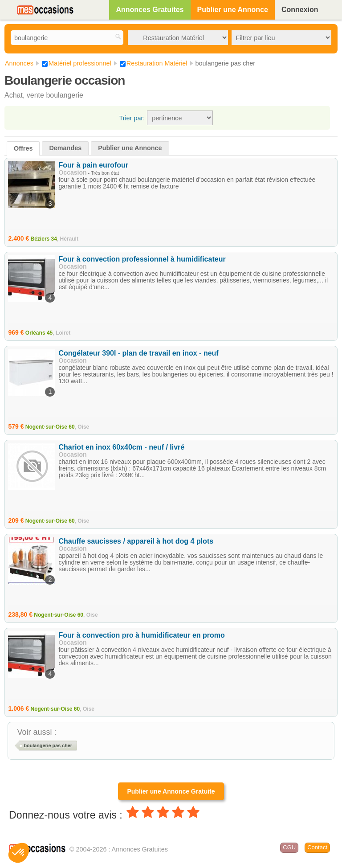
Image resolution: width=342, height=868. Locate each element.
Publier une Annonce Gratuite (171, 791)
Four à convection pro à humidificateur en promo (141, 635)
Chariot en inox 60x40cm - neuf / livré (121, 447)
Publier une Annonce (233, 10)
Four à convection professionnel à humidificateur (142, 259)
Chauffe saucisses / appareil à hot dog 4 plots (136, 541)
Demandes (65, 148)
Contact (317, 847)
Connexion (300, 10)
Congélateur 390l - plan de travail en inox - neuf (138, 353)
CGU (289, 847)
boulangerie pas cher (48, 745)
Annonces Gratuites (150, 10)
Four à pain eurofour (93, 165)
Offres (23, 148)
